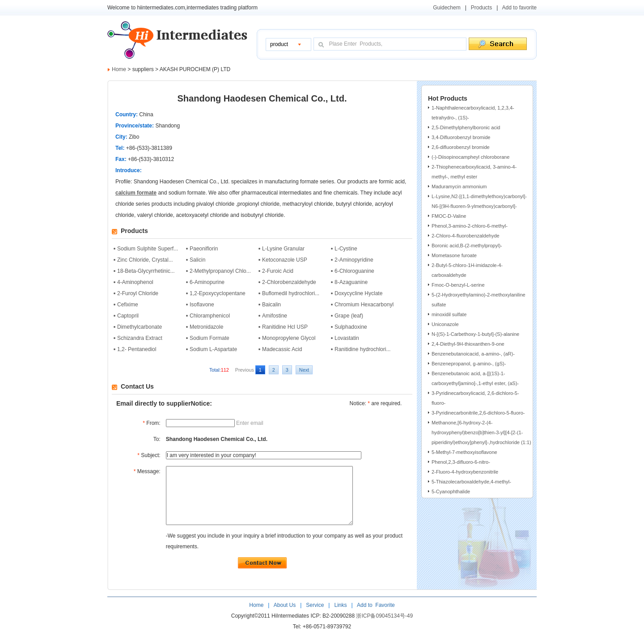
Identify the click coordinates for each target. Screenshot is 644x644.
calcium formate (136, 193)
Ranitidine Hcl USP (285, 327)
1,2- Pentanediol (137, 349)
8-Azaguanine (351, 282)
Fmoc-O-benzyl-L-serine (458, 285)
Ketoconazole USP (285, 260)
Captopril (128, 316)
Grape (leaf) (349, 316)
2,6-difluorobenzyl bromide (461, 147)
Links (340, 617)
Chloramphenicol (210, 316)
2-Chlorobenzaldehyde (289, 282)
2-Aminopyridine (354, 260)
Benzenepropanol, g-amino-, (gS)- (469, 364)
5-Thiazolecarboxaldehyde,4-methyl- (471, 482)
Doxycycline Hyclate (358, 293)
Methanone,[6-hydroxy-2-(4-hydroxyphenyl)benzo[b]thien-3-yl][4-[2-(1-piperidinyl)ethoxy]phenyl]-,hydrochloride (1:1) (481, 432)
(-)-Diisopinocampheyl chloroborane (470, 157)
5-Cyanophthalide (451, 491)
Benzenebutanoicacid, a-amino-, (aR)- (473, 354)
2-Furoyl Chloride (138, 293)
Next (304, 370)
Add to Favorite (375, 617)
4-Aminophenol (135, 282)
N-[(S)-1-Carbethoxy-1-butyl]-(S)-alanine (475, 334)
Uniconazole (445, 324)
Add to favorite (519, 8)
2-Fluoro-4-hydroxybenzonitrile (465, 472)
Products (481, 8)
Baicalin (271, 305)
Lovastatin (347, 338)
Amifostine (275, 316)
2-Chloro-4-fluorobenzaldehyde (466, 236)
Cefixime (128, 305)
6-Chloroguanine (354, 271)
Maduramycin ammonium (459, 186)
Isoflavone (202, 305)
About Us (286, 617)
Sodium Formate (210, 338)
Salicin (197, 260)
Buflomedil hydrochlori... (291, 293)
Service (315, 617)
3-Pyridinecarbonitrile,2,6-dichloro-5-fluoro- (478, 413)
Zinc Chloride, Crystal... (145, 260)
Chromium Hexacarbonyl (364, 305)
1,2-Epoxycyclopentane (218, 293)
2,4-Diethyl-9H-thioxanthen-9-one (468, 344)
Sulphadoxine (351, 327)
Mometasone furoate (454, 255)
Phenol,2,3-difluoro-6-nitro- (461, 462)
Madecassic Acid (282, 349)
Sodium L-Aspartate (213, 349)
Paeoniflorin (204, 249)
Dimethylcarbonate (140, 327)
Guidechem (447, 8)
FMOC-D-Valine (449, 216)
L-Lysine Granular (283, 249)
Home (119, 69)
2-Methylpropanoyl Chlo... (220, 271)
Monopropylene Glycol (289, 338)
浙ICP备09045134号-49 (384, 628)
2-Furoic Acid (278, 271)
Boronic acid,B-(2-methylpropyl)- (467, 246)
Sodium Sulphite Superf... (148, 249)
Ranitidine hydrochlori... (362, 349)
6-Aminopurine (207, 282)
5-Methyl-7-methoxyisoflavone (464, 452)
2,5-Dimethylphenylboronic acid (466, 127)
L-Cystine (346, 249)
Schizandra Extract (140, 338)
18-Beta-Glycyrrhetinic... (146, 271)
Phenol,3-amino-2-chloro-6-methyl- (470, 226)
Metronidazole (206, 327)
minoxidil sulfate (449, 314)
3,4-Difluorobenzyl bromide (461, 137)
